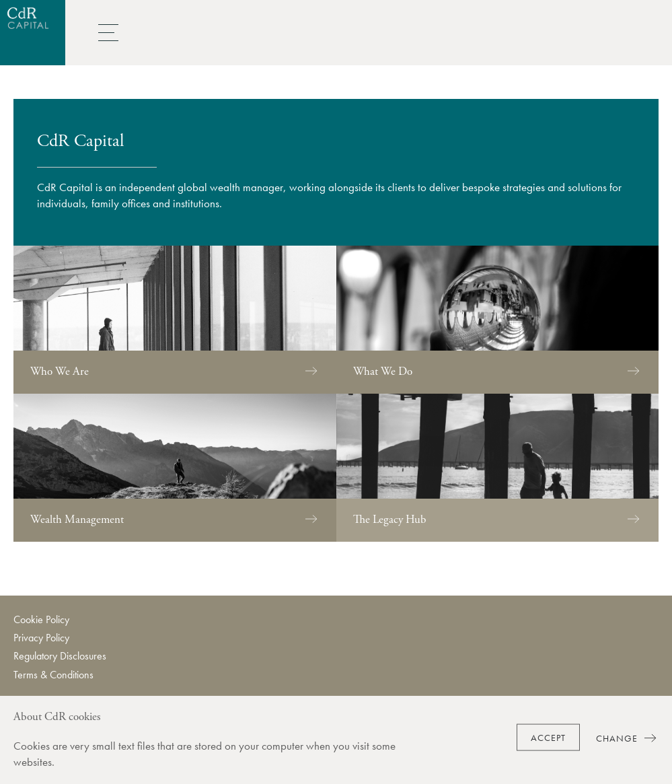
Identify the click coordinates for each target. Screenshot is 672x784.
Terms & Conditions (53, 675)
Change (627, 738)
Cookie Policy (41, 619)
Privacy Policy (41, 638)
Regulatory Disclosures (60, 656)
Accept (548, 738)
